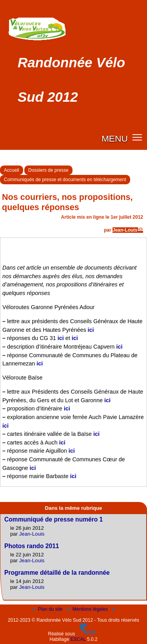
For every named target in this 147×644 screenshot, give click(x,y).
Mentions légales (88, 609)
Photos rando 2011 (32, 546)
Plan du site (48, 609)
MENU (115, 139)
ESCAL (78, 639)
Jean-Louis (125, 230)
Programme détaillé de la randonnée (57, 573)
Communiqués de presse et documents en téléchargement (65, 180)
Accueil (12, 170)
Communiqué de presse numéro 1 (54, 519)
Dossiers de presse (48, 170)
